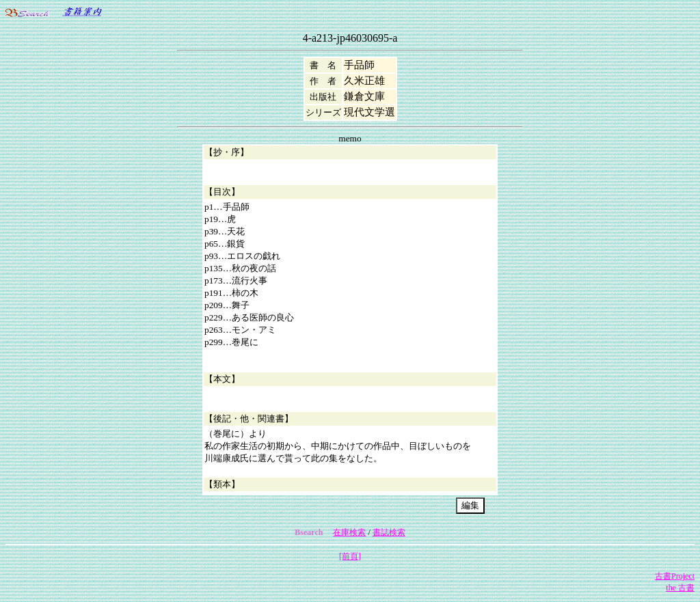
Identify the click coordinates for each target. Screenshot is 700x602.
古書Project (675, 576)
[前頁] (350, 556)
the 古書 (680, 588)
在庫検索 (349, 532)
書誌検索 (389, 532)
